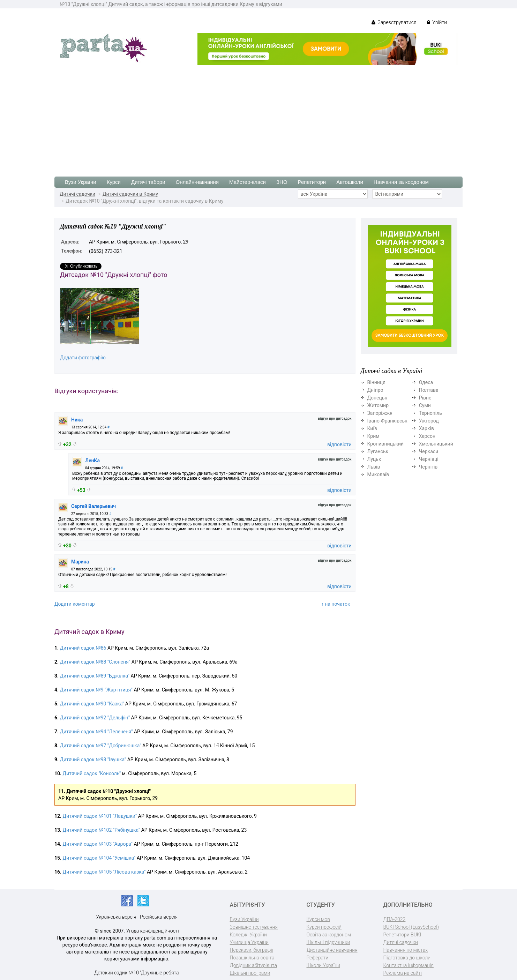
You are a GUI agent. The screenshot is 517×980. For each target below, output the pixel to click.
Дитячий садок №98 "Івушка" (93, 760)
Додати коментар (75, 604)
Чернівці (429, 459)
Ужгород (429, 421)
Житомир (378, 405)
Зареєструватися (394, 22)
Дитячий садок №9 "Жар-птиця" (96, 690)
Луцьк (374, 459)
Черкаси (429, 451)
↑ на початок (336, 604)
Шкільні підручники (328, 942)
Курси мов (318, 919)
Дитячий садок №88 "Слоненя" (95, 662)
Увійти (437, 22)
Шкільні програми (250, 973)
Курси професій (324, 927)
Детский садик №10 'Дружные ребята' (137, 973)
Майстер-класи (248, 182)
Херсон (427, 436)
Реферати (318, 958)
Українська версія (116, 917)
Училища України (249, 942)
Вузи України (81, 182)
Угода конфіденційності (153, 931)
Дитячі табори (148, 182)
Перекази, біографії (252, 950)
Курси (114, 182)
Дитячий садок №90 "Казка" (92, 704)
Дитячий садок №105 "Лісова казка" (104, 872)
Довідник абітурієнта (253, 965)
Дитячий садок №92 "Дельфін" (95, 718)
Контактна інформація (409, 965)
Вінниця (376, 382)
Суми (425, 405)
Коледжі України (248, 935)
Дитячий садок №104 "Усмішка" (99, 858)
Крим (373, 436)
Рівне (425, 398)
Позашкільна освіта (252, 958)
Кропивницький (386, 444)
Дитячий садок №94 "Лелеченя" (96, 732)
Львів (374, 467)
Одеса (426, 382)
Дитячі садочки (77, 194)
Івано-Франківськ (387, 421)
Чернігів (428, 467)
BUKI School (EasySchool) (411, 927)
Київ (372, 428)
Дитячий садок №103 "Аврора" (98, 844)
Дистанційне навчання (332, 950)
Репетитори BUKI (402, 935)
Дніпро (375, 390)
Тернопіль (430, 413)
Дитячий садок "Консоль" (92, 773)
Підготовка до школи (407, 958)
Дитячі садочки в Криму (130, 194)
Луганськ (378, 451)
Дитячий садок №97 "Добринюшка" (101, 746)
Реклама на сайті (403, 973)
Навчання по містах (406, 950)
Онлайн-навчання (197, 182)
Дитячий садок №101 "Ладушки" (100, 816)
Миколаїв (378, 474)
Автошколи (350, 182)
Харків (426, 428)
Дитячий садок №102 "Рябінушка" (102, 830)
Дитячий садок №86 (83, 648)
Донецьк (377, 398)
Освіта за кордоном (329, 935)
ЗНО (282, 182)
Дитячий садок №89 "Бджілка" (95, 676)
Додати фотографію (83, 358)
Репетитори (312, 182)
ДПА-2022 (395, 919)
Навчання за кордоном (401, 182)
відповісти (339, 444)
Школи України (323, 965)
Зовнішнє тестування (254, 927)
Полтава (429, 390)
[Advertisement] (258, 117)
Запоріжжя (380, 413)
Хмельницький (436, 444)
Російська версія (159, 917)
